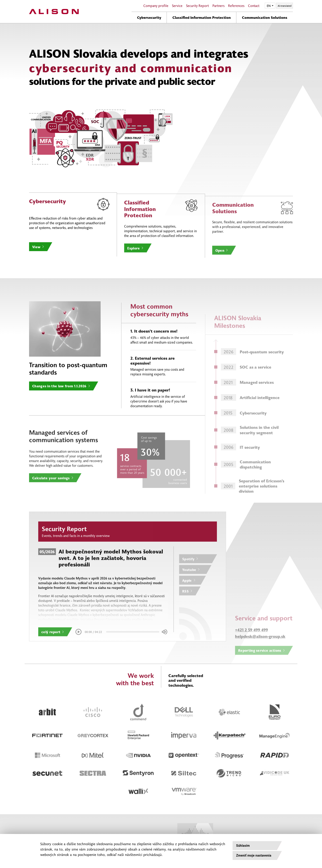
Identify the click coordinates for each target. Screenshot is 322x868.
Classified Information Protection (202, 17)
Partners (218, 6)
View (36, 268)
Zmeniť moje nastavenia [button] (254, 855)
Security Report (197, 6)
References (236, 6)
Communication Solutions (265, 17)
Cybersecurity (149, 17)
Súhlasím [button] (243, 846)
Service (177, 6)
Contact (254, 6)
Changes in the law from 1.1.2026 (59, 407)
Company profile (156, 6)
